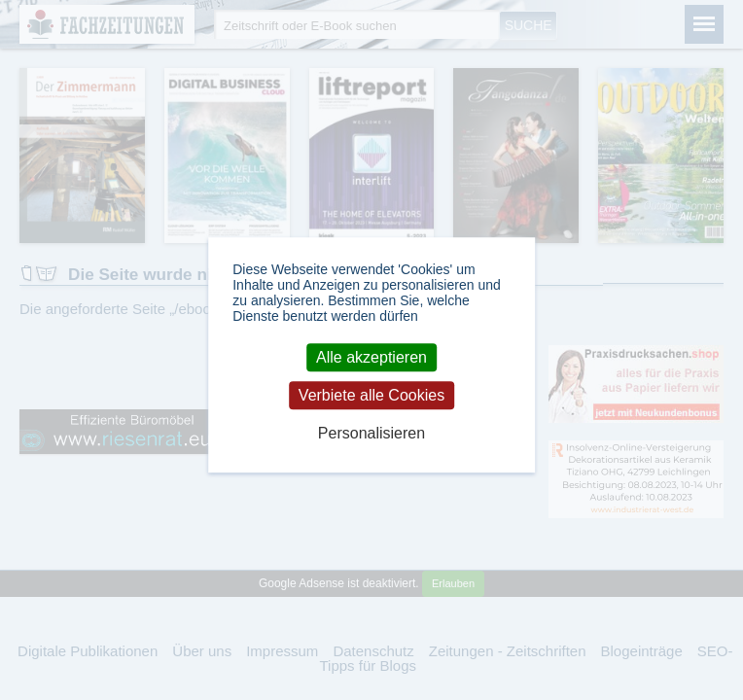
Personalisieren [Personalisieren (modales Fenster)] (371, 434)
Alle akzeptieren (371, 357)
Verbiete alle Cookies (371, 395)
